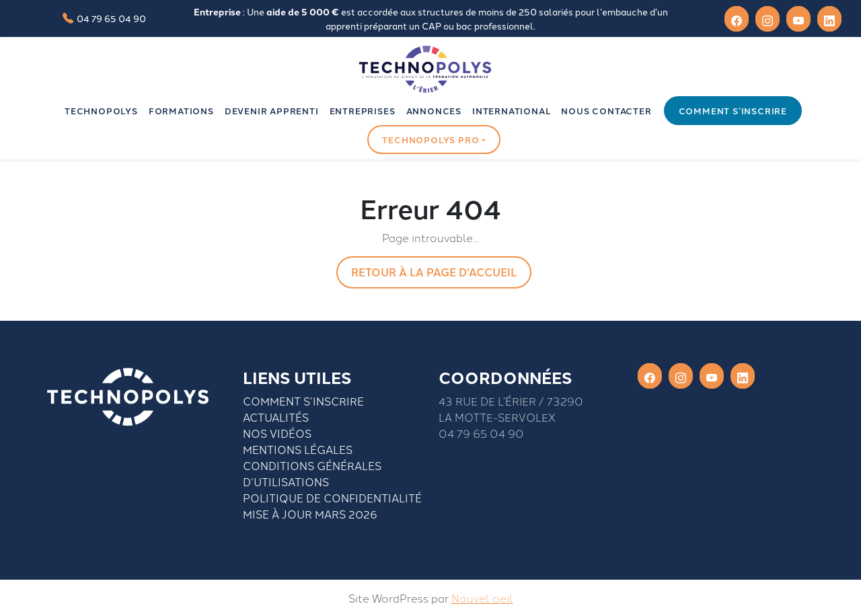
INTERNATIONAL (511, 111)
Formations (181, 111)
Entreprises (363, 111)
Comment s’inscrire (733, 111)
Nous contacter (606, 111)
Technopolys (101, 111)
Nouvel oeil (482, 598)
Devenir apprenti (272, 111)
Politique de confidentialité (332, 498)
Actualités (276, 417)
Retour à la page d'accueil (434, 272)
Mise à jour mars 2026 (310, 514)
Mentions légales (298, 449)
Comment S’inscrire (303, 401)
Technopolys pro (430, 140)
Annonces (434, 111)
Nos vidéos (277, 433)
